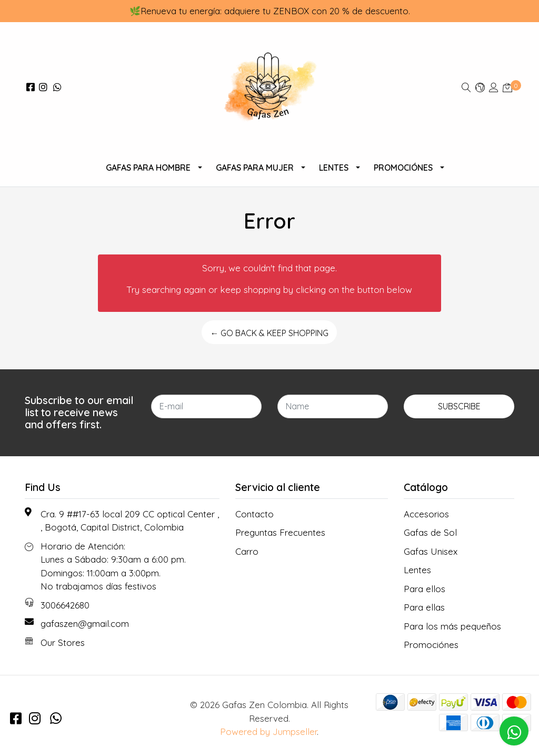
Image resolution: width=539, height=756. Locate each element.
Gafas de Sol (430, 532)
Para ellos (425, 589)
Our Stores (63, 642)
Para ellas (424, 607)
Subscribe (459, 406)
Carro (247, 551)
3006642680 (65, 605)
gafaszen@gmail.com (85, 624)
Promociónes (403, 168)
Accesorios (426, 514)
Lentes (334, 168)
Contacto (254, 514)
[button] (480, 87)
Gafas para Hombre (148, 168)
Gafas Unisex (431, 551)
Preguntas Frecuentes (280, 532)
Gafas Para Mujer (255, 168)
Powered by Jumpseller (268, 732)
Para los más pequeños (452, 626)
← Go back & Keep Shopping (269, 333)
